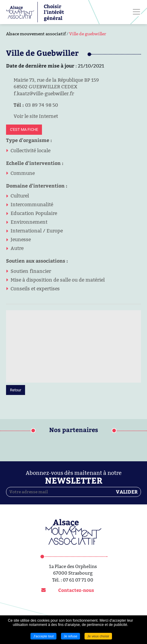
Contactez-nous (76, 590)
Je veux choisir (98, 636)
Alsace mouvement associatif (36, 34)
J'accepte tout (43, 636)
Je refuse (70, 636)
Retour (16, 390)
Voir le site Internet (32, 116)
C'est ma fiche (24, 129)
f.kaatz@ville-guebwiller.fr (40, 93)
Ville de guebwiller (88, 34)
